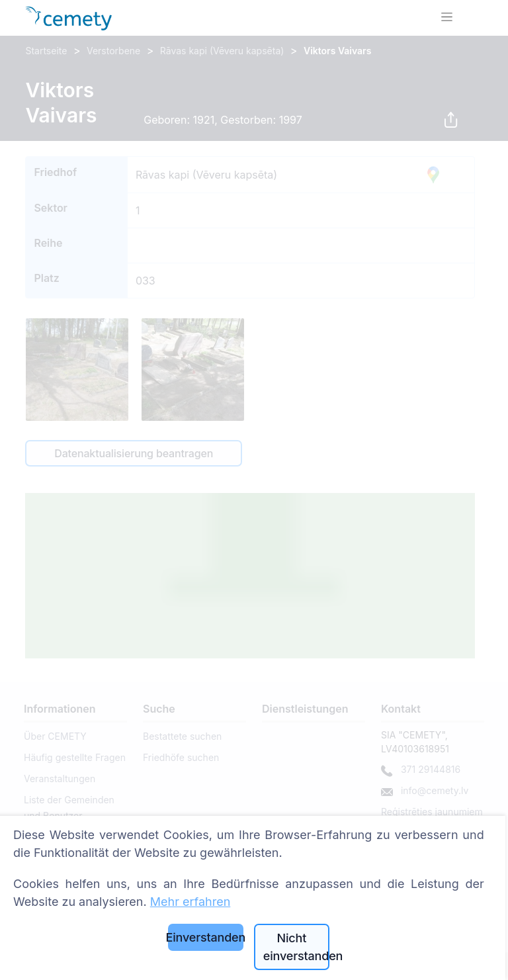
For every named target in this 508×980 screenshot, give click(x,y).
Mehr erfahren (190, 902)
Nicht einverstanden (296, 947)
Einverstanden (206, 937)
